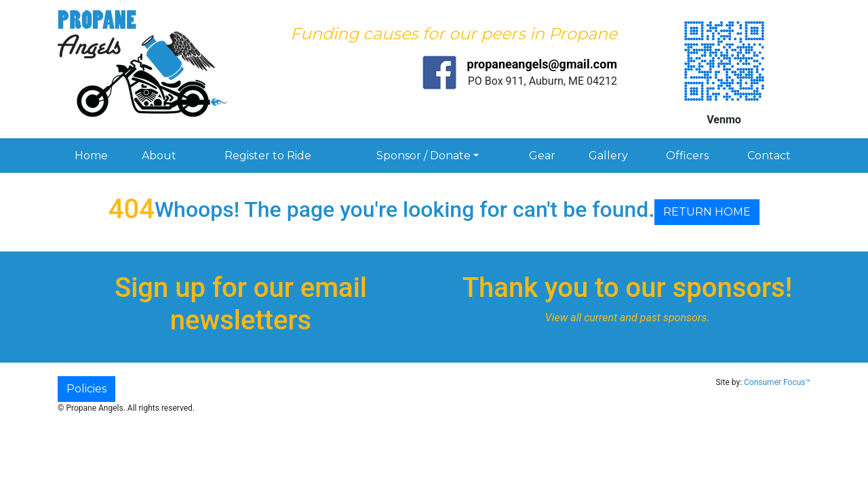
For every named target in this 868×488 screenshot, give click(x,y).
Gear (542, 156)
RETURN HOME (707, 212)
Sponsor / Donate (423, 156)
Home (91, 156)
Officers (687, 156)
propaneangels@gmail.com (542, 64)
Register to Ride (268, 156)
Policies (86, 389)
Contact (769, 156)
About (159, 156)
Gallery (608, 156)
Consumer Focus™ (777, 382)
